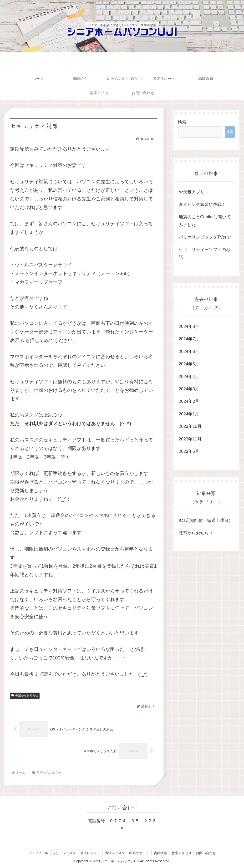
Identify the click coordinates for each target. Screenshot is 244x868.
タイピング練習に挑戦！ (202, 204)
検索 (182, 122)
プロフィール (36, 853)
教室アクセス (183, 853)
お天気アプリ (192, 192)
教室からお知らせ (25, 695)
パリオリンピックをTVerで (205, 237)
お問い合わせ (208, 853)
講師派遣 (161, 853)
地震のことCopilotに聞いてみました (205, 221)
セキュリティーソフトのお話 (204, 253)
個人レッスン (90, 853)
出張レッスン (115, 853)
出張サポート (140, 853)
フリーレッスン (63, 853)
